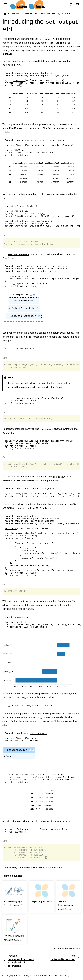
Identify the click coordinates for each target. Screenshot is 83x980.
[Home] (5, 14)
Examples (15, 14)
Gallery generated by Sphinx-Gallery (66, 948)
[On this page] (78, 5)
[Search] (71, 5)
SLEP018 (7, 54)
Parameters (13, 756)
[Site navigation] (5, 5)
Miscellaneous (30, 14)
